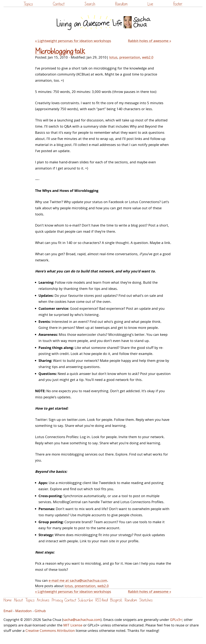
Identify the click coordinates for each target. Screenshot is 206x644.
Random (121, 4)
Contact (59, 4)
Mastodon (23, 611)
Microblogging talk (60, 51)
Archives (43, 600)
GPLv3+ (176, 619)
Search (90, 4)
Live (150, 4)
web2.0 (148, 57)
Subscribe (85, 600)
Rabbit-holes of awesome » (150, 41)
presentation (130, 57)
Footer (178, 4)
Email (8, 611)
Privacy (57, 600)
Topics (28, 4)
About (18, 600)
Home (8, 600)
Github (40, 611)
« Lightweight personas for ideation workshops (73, 41)
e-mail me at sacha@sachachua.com (78, 580)
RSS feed (102, 600)
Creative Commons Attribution (50, 630)
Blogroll (116, 600)
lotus (113, 57)
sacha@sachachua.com (82, 619)
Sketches (146, 600)
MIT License (73, 625)
